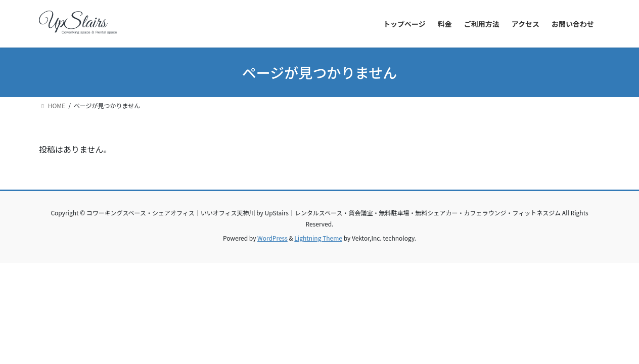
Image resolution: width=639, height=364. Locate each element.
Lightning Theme (318, 238)
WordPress (272, 238)
